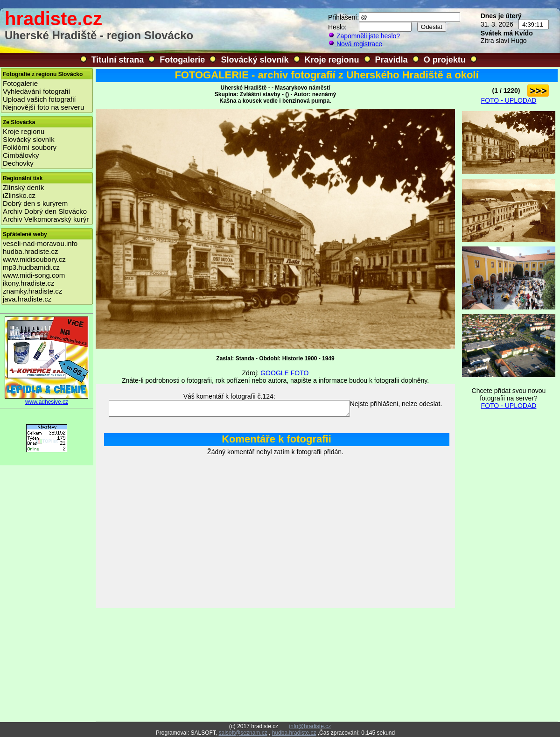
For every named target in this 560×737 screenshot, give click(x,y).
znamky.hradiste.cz (32, 291)
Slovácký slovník (255, 60)
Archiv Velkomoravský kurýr (46, 219)
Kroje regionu (332, 60)
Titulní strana (118, 60)
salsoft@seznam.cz (243, 733)
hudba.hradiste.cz (30, 251)
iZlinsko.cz (19, 195)
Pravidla (392, 60)
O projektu (445, 60)
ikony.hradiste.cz (29, 283)
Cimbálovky (21, 155)
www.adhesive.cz (47, 399)
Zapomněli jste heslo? (364, 36)
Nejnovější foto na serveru (43, 107)
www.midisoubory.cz (34, 259)
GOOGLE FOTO (284, 373)
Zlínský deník (23, 187)
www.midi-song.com (34, 275)
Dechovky (18, 163)
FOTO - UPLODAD (509, 100)
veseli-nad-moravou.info (40, 243)
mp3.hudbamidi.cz (31, 267)
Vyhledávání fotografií (37, 91)
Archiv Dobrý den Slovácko (45, 211)
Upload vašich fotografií (39, 99)
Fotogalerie (182, 60)
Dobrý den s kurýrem (35, 203)
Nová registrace (355, 44)
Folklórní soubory (30, 147)
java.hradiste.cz (27, 299)
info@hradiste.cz (310, 726)
